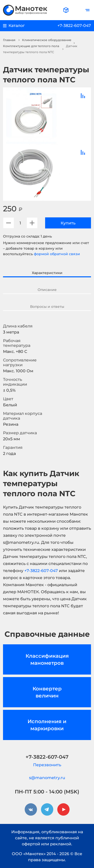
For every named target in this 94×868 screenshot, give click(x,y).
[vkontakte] (31, 810)
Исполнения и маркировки (47, 725)
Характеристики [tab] (47, 273)
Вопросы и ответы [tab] (47, 307)
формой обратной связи (57, 254)
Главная (9, 40)
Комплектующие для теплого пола (31, 46)
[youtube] (63, 810)
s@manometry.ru (47, 778)
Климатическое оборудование (47, 40)
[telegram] (47, 810)
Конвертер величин (47, 692)
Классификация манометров (47, 659)
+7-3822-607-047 (74, 26)
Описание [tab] (47, 290)
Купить (68, 223)
